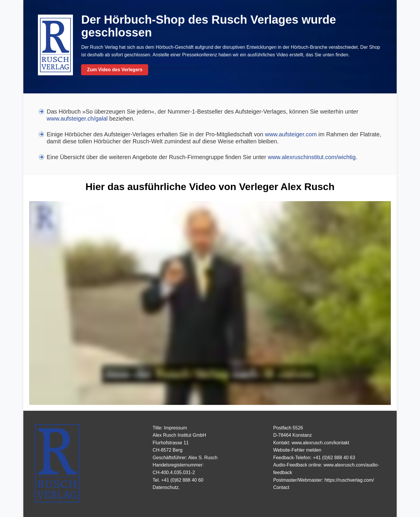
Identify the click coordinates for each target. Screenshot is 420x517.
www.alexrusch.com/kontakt (320, 443)
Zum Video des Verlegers (115, 70)
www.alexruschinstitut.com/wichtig (312, 157)
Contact (281, 487)
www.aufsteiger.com (291, 134)
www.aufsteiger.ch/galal (77, 119)
